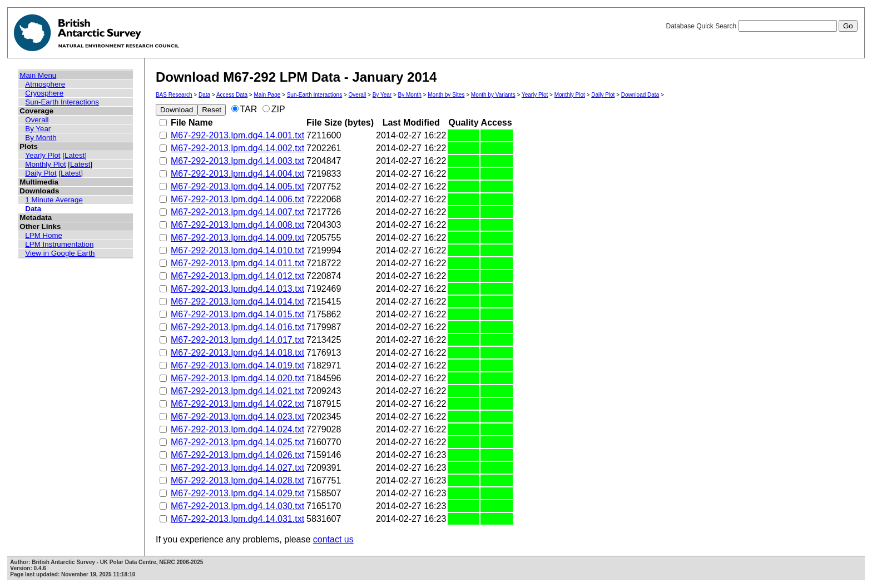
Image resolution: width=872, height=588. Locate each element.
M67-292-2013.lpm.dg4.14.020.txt (237, 378)
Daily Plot (41, 173)
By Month (41, 138)
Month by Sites (446, 95)
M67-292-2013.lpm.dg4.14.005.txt (237, 186)
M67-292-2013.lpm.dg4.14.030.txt (237, 506)
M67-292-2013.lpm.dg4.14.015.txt (237, 314)
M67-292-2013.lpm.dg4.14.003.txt (237, 161)
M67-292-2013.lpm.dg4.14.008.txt (237, 225)
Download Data (640, 95)
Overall (37, 120)
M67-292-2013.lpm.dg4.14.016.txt (237, 327)
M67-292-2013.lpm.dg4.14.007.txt (237, 212)
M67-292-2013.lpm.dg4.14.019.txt (237, 365)
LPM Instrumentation (59, 244)
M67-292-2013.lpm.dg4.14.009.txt (237, 238)
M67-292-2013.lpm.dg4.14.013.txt (237, 289)
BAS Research (174, 95)
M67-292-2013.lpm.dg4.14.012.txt (237, 276)
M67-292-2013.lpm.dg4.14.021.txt (237, 391)
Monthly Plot (45, 164)
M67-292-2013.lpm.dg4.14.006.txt (237, 199)
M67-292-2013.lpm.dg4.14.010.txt (237, 250)
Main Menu (38, 75)
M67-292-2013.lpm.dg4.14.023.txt (237, 417)
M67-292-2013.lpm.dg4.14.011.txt (237, 263)
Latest (75, 155)
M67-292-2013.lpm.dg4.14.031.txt (237, 519)
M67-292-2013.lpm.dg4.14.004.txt (237, 174)
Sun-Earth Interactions (62, 102)
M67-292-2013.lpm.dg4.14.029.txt (237, 493)
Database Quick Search (761, 26)
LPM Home (44, 235)
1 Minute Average (54, 200)
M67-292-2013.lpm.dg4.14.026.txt (237, 455)
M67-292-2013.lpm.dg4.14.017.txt (237, 340)
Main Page (267, 95)
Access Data (232, 95)
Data (33, 209)
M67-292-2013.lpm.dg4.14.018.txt (237, 353)
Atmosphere (45, 84)
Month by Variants (493, 95)
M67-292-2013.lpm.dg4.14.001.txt (237, 135)
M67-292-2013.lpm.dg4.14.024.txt (237, 429)
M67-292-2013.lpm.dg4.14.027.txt (237, 468)
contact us (333, 539)
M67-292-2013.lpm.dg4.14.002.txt (237, 148)
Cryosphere (44, 93)
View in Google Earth (60, 253)
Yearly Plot (43, 155)
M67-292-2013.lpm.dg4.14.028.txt (237, 480)
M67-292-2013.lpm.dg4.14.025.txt (237, 442)
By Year (38, 129)
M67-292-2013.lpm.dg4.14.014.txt (237, 302)
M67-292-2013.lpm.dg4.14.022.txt (237, 404)
